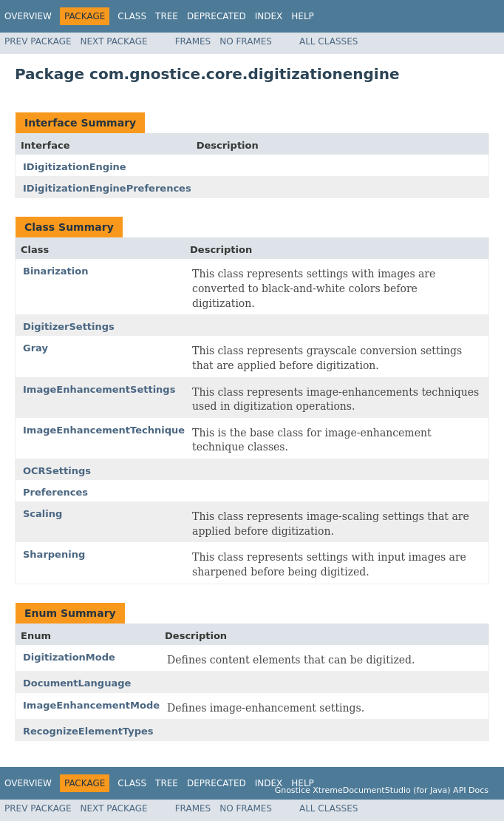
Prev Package (38, 41)
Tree (167, 16)
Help (303, 16)
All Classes (328, 41)
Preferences (55, 492)
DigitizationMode (69, 657)
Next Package (114, 41)
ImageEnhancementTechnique (104, 430)
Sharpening (54, 554)
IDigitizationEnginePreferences (107, 188)
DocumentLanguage (77, 683)
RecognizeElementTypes (88, 731)
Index (269, 16)
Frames (193, 41)
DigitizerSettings (69, 327)
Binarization (55, 271)
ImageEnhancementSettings (99, 389)
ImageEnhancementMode (91, 705)
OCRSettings (57, 471)
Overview (28, 16)
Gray (35, 348)
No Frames (246, 41)
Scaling (42, 514)
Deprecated (217, 16)
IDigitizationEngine (75, 167)
